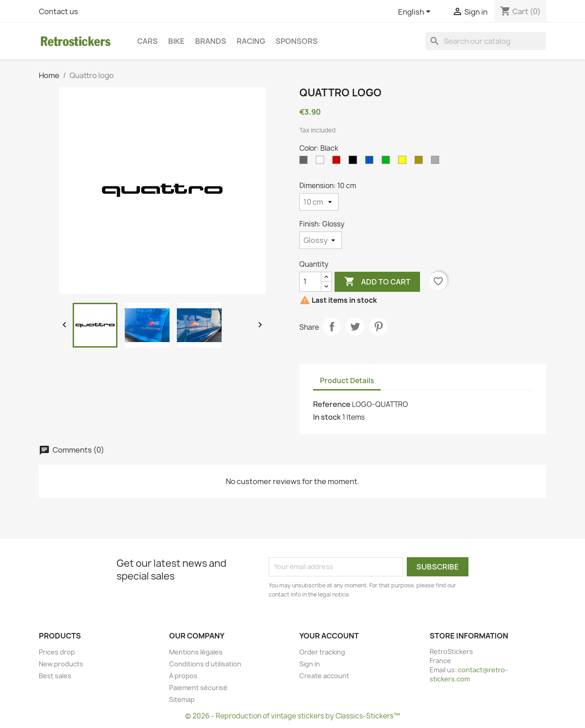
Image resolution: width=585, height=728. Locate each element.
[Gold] (420, 162)
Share (332, 327)
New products (61, 664)
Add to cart (377, 282)
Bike (176, 41)
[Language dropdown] (416, 12)
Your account (329, 636)
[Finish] (321, 240)
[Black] (355, 162)
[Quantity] (310, 282)
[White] (322, 162)
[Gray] (305, 162)
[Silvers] (437, 162)
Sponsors (297, 41)
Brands (211, 41)
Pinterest (378, 327)
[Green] (388, 162)
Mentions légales (196, 652)
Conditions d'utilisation (205, 664)
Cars (147, 41)
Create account (324, 676)
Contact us (58, 11)
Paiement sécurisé (198, 688)
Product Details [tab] (347, 381)
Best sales (55, 676)
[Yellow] (404, 162)
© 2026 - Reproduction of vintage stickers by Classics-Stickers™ (292, 716)
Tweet (355, 327)
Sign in (310, 664)
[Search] (486, 41)
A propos (183, 676)
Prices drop (57, 652)
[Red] (338, 162)
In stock (327, 417)
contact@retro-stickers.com (469, 674)
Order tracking (322, 652)
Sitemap (182, 699)
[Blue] (371, 162)
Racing (251, 41)
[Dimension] (319, 202)
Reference (332, 404)
